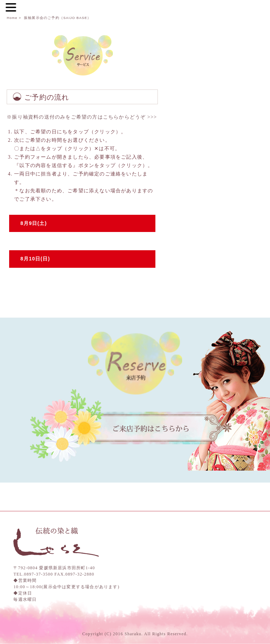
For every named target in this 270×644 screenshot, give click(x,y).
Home (12, 18)
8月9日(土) (34, 223)
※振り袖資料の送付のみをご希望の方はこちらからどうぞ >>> (82, 117)
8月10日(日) (35, 259)
